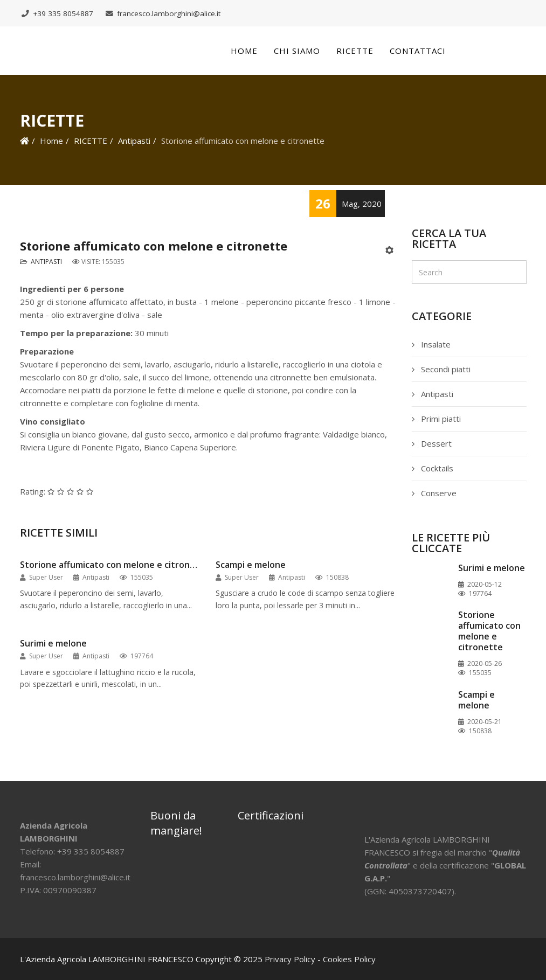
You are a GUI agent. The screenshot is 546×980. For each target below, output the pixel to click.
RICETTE (91, 141)
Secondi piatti (445, 369)
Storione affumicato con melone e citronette (110, 565)
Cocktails (436, 468)
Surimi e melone (53, 644)
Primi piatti (440, 419)
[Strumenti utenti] (390, 251)
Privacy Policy (290, 959)
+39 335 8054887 (63, 13)
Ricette (355, 51)
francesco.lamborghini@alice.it (169, 13)
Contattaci (418, 51)
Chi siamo (297, 51)
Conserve (438, 493)
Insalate (435, 344)
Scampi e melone (251, 565)
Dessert (435, 443)
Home (244, 51)
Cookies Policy (349, 959)
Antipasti (134, 141)
